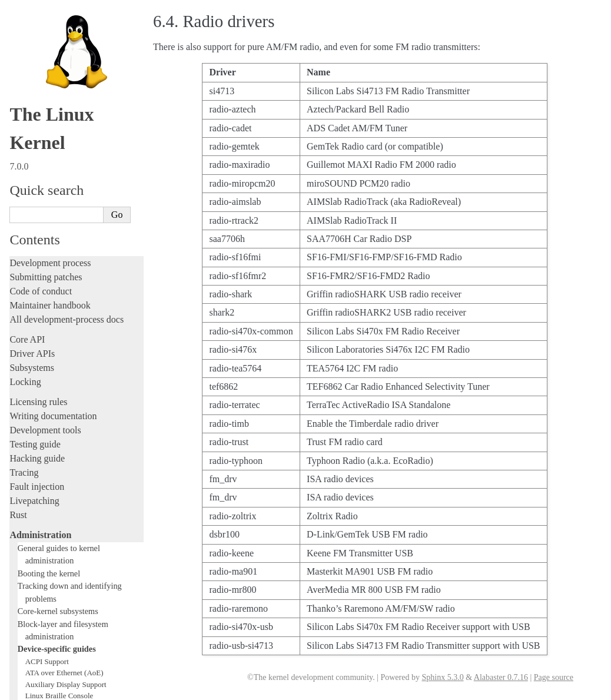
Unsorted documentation (56, 622)
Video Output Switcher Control (73, 468)
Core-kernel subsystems (58, 119)
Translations (33, 642)
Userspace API (37, 548)
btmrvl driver (46, 215)
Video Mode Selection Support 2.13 (80, 422)
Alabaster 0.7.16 (501, 677)
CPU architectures (44, 602)
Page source (554, 677)
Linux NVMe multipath (62, 341)
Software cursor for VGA (64, 456)
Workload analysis (49, 479)
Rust (18, 23)
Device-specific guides (57, 157)
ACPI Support (47, 169)
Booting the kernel (49, 81)
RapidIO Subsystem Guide (66, 376)
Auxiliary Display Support (66, 192)
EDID (34, 249)
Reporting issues (41, 520)
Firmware (28, 568)
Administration (40, 43)
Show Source (34, 689)
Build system (34, 505)
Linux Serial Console (58, 410)
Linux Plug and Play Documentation (81, 364)
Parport (36, 353)
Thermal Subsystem (56, 433)
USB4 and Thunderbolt (61, 445)
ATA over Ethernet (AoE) (64, 180)
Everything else (44, 492)
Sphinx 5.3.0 (442, 677)
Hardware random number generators (83, 272)
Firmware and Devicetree (57, 582)
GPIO (34, 261)
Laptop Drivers (49, 284)
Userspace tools (39, 534)
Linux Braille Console (59, 203)
